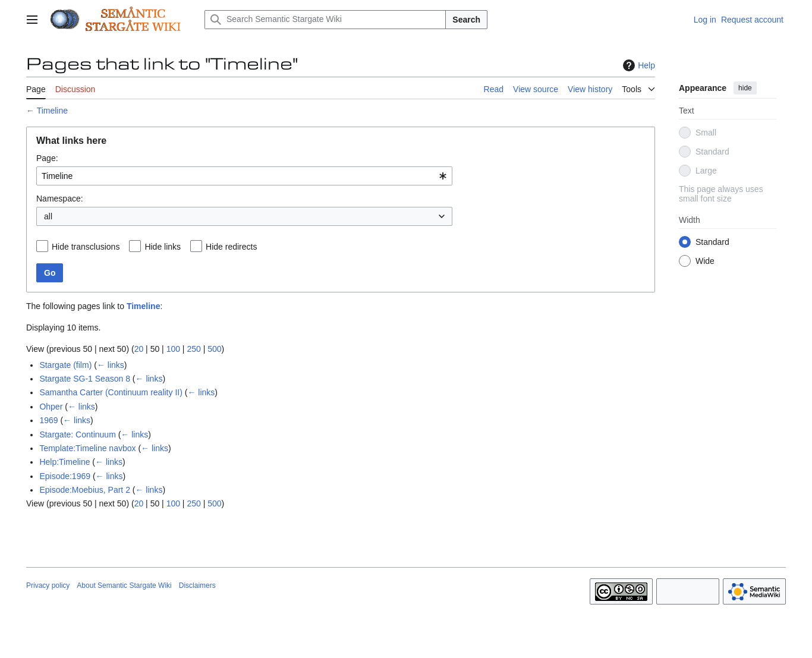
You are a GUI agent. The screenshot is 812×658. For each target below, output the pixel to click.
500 (214, 349)
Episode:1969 (65, 476)
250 (193, 349)
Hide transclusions (86, 247)
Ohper (51, 407)
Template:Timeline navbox (87, 448)
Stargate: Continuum (77, 435)
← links (111, 365)
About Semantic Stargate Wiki (124, 585)
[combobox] (244, 176)
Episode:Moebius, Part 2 (85, 490)
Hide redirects (231, 247)
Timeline (52, 111)
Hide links (163, 247)
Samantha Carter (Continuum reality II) (111, 392)
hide (745, 88)
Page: (47, 158)
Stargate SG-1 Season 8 (85, 379)
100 (173, 349)
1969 (48, 420)
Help (638, 65)
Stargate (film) (65, 365)
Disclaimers (197, 585)
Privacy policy (48, 585)
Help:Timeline (64, 462)
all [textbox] (48, 216)
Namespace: (60, 199)
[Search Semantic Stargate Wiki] (325, 20)
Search (466, 20)
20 (139, 349)
